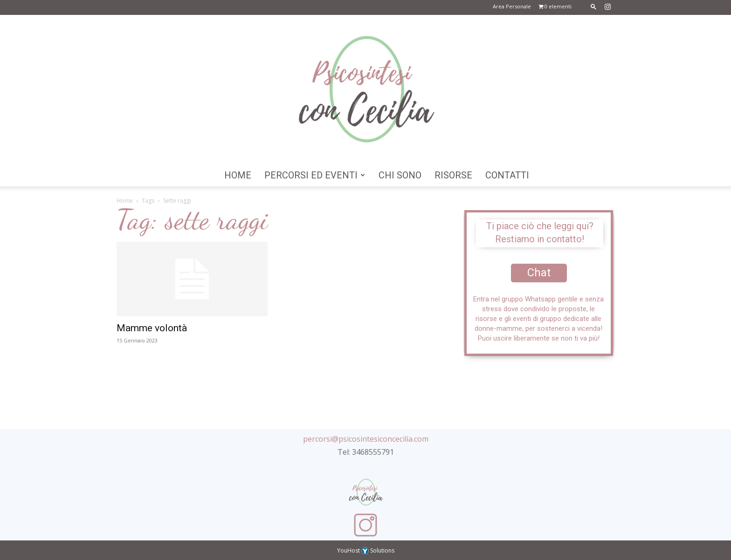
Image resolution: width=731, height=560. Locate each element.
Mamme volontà (152, 328)
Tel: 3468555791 (366, 452)
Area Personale (512, 6)
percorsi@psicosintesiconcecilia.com (366, 439)
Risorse (453, 175)
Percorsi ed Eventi (315, 175)
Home (238, 175)
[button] (593, 6)
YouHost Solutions (366, 550)
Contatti (507, 175)
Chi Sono (400, 175)
